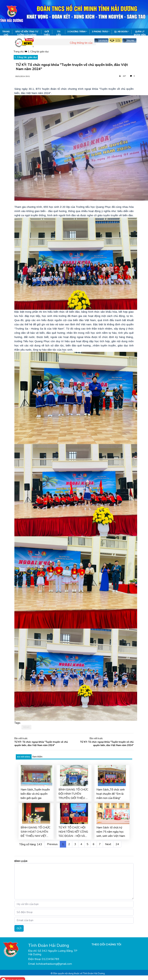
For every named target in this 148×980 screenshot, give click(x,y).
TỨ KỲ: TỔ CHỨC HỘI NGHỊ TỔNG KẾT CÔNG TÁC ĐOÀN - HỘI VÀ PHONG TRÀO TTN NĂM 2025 (73, 832)
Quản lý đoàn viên (140, 33)
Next (108, 844)
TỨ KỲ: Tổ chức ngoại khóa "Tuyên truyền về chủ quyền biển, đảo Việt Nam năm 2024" (41, 744)
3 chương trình (77, 32)
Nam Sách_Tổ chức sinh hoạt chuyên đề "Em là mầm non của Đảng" (111, 794)
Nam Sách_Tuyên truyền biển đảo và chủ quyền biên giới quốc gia (35, 794)
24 (117, 844)
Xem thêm (37, 757)
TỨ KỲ (26, 727)
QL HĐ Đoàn (121, 32)
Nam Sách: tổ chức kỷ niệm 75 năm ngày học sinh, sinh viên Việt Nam (111, 832)
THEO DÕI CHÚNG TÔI (106, 945)
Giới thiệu (47, 33)
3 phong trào (100, 32)
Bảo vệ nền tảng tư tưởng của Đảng (27, 33)
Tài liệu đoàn (59, 33)
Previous (52, 844)
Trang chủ (6, 33)
